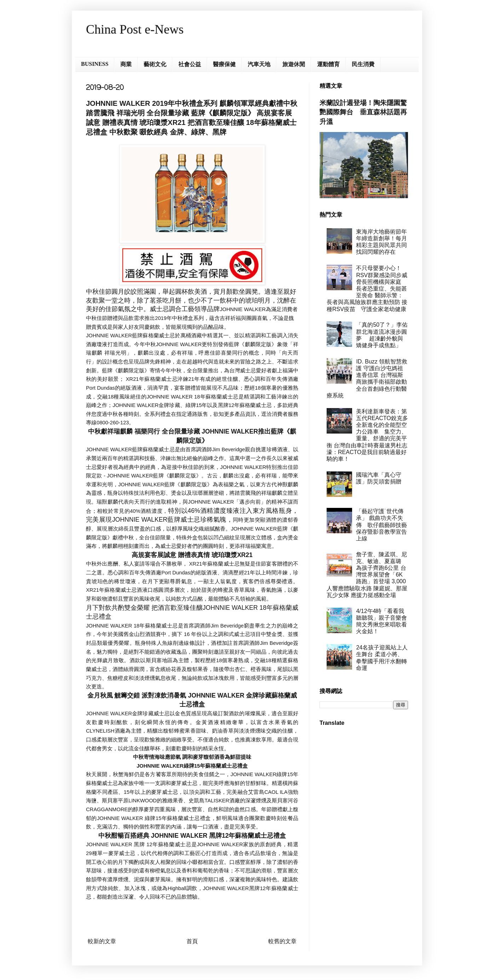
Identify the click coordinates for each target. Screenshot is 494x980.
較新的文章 (102, 941)
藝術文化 (155, 64)
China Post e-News (135, 29)
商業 (126, 64)
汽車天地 (259, 64)
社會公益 (190, 64)
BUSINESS (95, 64)
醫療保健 (224, 64)
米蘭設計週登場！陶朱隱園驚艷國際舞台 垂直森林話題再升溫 (363, 112)
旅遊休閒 (294, 64)
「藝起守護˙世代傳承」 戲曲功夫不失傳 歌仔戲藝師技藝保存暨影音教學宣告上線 (381, 525)
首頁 (192, 941)
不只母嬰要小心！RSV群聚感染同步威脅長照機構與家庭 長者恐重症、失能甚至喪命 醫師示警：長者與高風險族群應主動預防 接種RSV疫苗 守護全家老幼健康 (367, 288)
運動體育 (328, 64)
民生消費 (363, 64)
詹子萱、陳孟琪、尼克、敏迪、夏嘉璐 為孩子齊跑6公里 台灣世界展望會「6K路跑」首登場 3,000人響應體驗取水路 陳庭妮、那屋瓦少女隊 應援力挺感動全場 (367, 575)
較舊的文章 (282, 941)
